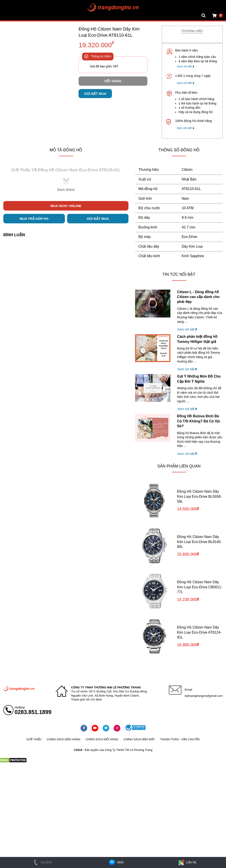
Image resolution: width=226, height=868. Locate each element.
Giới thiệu (34, 739)
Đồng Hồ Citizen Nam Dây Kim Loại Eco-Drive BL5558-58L (199, 496)
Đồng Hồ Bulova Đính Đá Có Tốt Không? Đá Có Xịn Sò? (199, 421)
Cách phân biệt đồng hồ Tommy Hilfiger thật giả (197, 339)
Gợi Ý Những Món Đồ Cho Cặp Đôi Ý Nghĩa (199, 379)
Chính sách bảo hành (64, 739)
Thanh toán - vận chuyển (180, 739)
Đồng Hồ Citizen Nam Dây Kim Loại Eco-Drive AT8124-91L (199, 632)
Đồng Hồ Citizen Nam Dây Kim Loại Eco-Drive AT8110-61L (109, 32)
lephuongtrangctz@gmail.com (204, 696)
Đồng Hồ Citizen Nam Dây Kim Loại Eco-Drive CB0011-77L (200, 587)
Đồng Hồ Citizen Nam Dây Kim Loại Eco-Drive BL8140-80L (199, 542)
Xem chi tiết (184, 66)
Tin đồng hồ (11, 8)
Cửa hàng (10, 16)
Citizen (187, 170)
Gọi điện (42, 862)
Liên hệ (187, 862)
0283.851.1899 (33, 712)
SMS (116, 862)
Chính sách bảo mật (139, 739)
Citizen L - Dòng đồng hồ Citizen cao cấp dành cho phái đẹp (198, 297)
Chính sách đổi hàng (102, 739)
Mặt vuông (11, 3)
